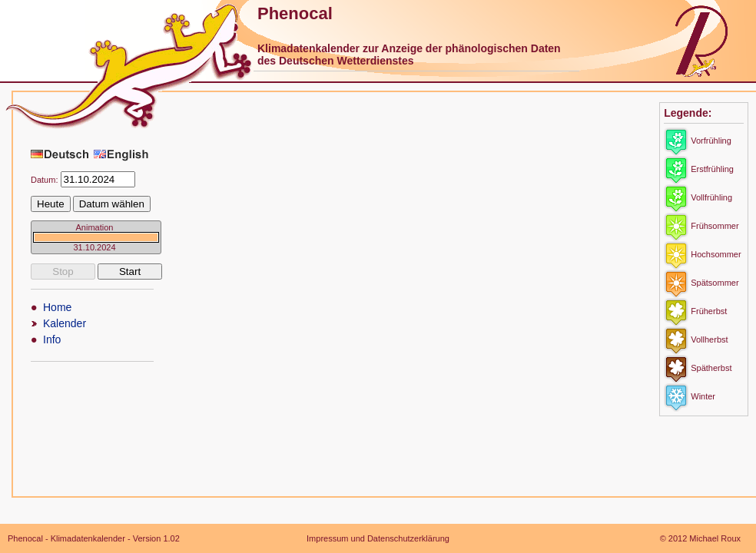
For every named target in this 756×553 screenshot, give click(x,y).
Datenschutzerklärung (408, 538)
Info (52, 339)
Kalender (65, 323)
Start (130, 272)
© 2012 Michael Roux (700, 538)
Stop (63, 272)
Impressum (327, 538)
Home (57, 307)
